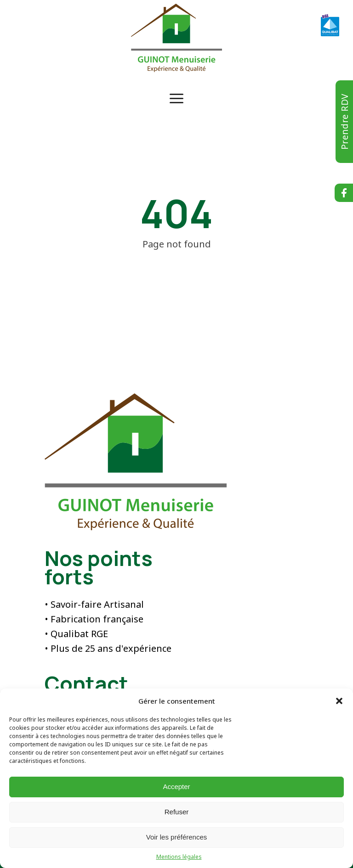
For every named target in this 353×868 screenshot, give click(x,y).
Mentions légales (179, 857)
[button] (339, 701)
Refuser (177, 812)
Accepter (176, 787)
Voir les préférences (177, 837)
